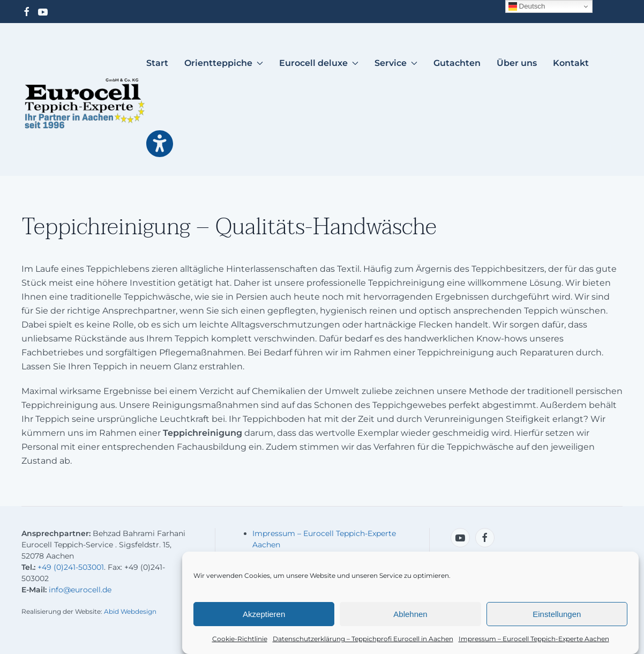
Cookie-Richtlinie (240, 640)
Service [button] (396, 63)
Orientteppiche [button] (224, 63)
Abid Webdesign (130, 611)
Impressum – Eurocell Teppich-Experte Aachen (534, 640)
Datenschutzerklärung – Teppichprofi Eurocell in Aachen (363, 640)
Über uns (517, 63)
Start (157, 63)
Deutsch (527, 6)
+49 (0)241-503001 (71, 567)
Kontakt (571, 63)
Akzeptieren (264, 616)
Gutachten (457, 63)
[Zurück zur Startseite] (84, 103)
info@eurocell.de (80, 590)
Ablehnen (410, 616)
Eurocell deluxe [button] (319, 63)
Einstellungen (557, 616)
